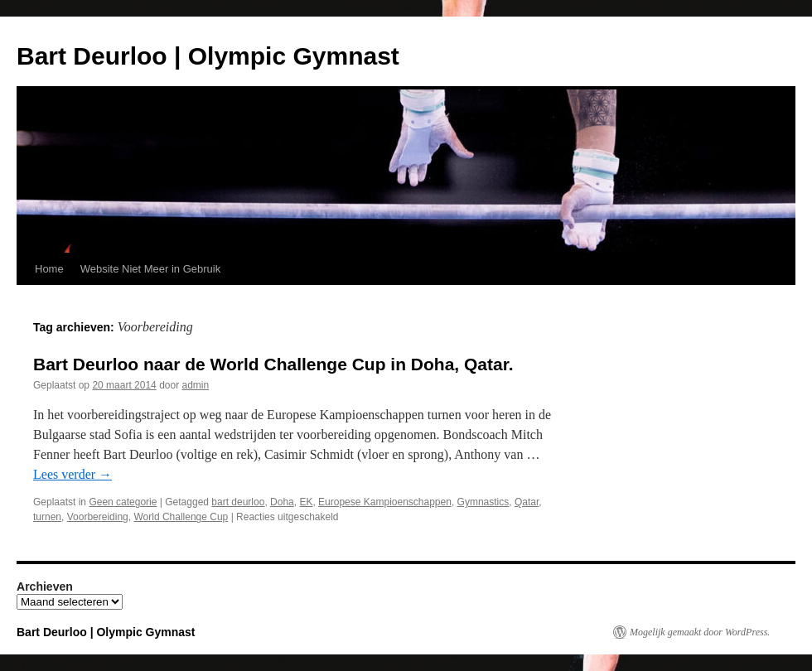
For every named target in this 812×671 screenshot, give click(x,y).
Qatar (527, 502)
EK (306, 502)
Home (49, 269)
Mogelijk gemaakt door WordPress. (700, 632)
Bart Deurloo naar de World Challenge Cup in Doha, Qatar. (273, 364)
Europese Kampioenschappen (385, 502)
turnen (47, 517)
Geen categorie (123, 502)
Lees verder (72, 474)
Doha (282, 502)
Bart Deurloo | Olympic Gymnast (208, 56)
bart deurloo (238, 502)
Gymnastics (483, 502)
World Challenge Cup (181, 517)
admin (196, 385)
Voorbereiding (98, 517)
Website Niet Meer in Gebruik (151, 269)
